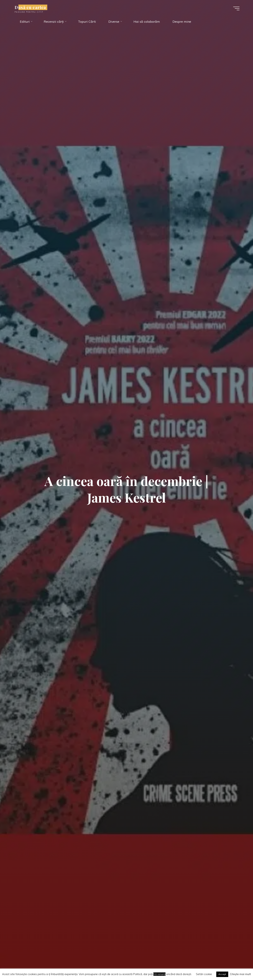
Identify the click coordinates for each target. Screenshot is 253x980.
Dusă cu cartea (31, 7)
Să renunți (159, 974)
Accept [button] (222, 974)
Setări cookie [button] (204, 974)
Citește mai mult (240, 974)
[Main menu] (235, 8)
